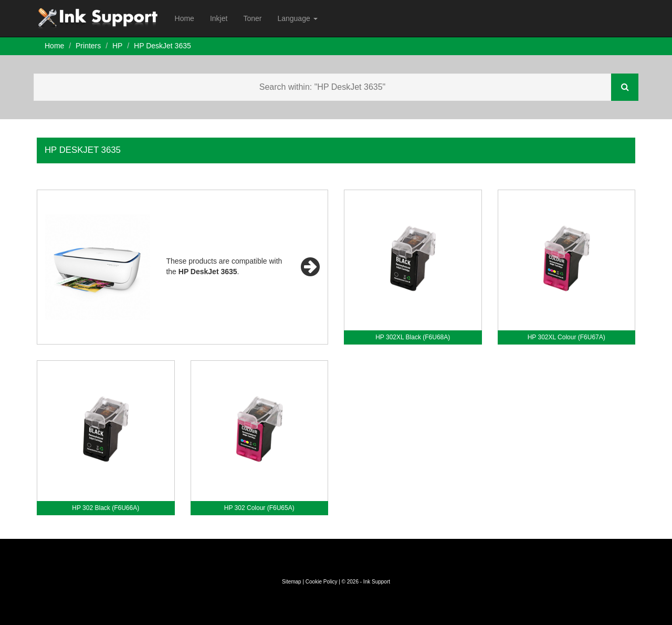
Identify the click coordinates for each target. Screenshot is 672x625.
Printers (88, 46)
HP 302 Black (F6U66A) (106, 508)
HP (117, 46)
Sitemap (292, 582)
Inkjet (219, 18)
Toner (252, 18)
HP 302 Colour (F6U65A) (259, 508)
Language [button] (297, 18)
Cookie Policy (322, 582)
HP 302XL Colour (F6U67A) (566, 337)
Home (185, 18)
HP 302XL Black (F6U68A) (413, 337)
